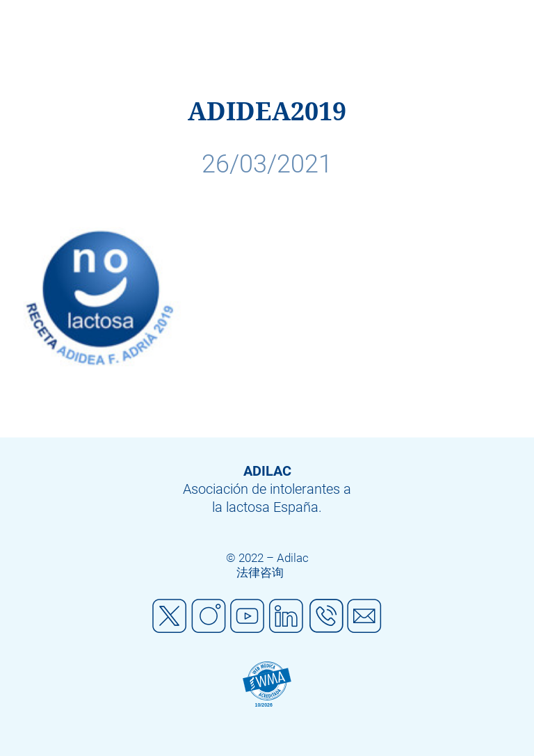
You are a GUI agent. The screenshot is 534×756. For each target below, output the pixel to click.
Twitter (170, 616)
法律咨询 (260, 572)
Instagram (209, 616)
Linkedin (286, 616)
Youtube (248, 616)
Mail (364, 616)
